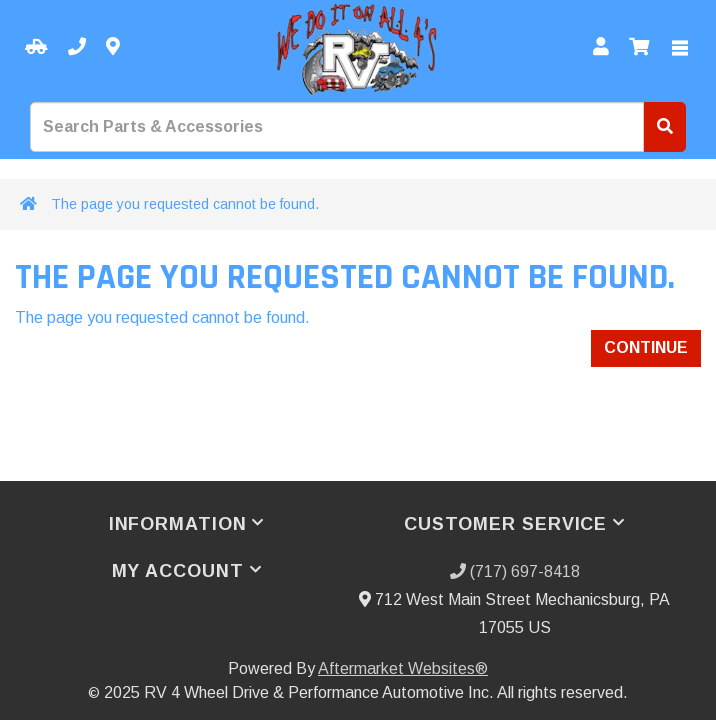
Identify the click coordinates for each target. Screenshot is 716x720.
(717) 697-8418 (515, 571)
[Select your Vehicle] (36, 47)
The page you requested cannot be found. (185, 204)
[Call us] (77, 47)
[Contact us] (113, 47)
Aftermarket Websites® (403, 668)
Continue (646, 347)
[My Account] (601, 47)
